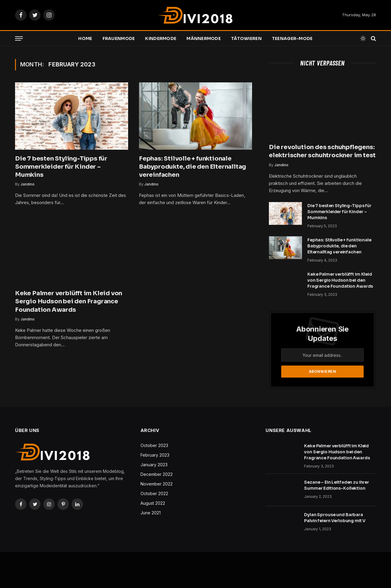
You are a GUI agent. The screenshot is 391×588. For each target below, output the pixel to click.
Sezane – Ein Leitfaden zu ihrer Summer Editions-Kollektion (337, 485)
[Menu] (19, 39)
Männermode (204, 38)
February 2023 (155, 455)
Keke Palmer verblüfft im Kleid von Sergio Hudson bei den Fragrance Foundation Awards (69, 301)
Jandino (28, 184)
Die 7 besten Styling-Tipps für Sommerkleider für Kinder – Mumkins (61, 167)
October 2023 (154, 445)
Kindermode (161, 38)
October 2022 (154, 493)
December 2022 (157, 474)
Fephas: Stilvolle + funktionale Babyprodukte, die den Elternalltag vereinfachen (192, 167)
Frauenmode (119, 38)
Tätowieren (246, 38)
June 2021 (151, 513)
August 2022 (153, 503)
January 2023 (154, 465)
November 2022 (157, 484)
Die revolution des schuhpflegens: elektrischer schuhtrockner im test (322, 151)
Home (85, 38)
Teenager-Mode (292, 38)
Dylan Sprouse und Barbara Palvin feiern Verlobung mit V (335, 518)
